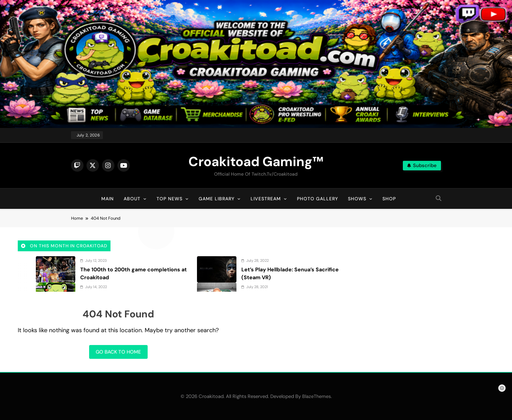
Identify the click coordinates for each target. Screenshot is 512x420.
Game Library (217, 199)
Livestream (266, 199)
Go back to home (118, 352)
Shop (389, 199)
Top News (170, 199)
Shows (357, 199)
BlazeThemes (317, 396)
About (132, 199)
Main (108, 199)
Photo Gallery (317, 199)
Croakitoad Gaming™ (256, 161)
